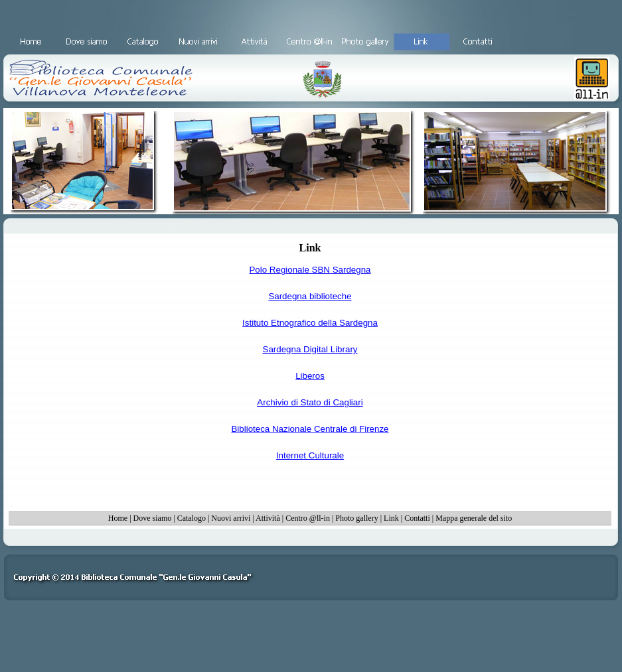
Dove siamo (153, 518)
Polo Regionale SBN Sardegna (310, 270)
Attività (268, 518)
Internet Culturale (310, 455)
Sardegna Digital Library (310, 349)
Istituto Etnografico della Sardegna (310, 323)
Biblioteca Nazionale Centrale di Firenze (310, 429)
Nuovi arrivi (231, 518)
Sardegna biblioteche (310, 296)
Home (118, 518)
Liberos (310, 376)
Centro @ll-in (308, 518)
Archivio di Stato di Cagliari (310, 402)
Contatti (417, 518)
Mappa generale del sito (474, 518)
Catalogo (192, 518)
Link (391, 518)
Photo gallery (356, 518)
